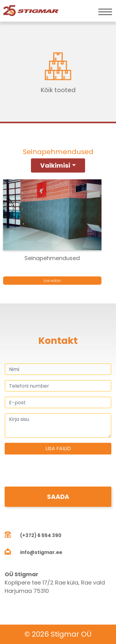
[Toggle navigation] (105, 12)
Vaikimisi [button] (55, 165)
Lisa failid (58, 448)
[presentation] (52, 475)
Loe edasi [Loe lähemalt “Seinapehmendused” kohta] (52, 281)
